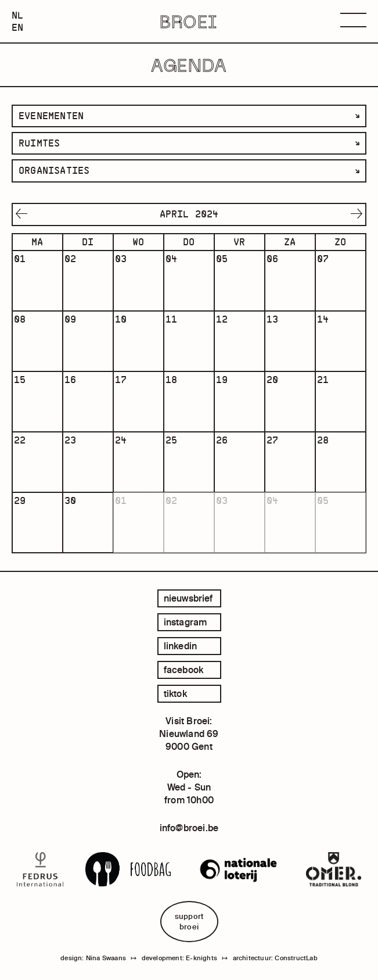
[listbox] (189, 116)
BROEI (189, 22)
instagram (186, 622)
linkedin (181, 646)
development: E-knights (179, 958)
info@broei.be (189, 828)
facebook (184, 670)
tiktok (175, 693)
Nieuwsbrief (188, 598)
